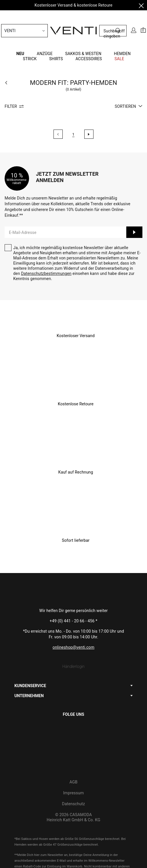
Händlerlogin (74, 627)
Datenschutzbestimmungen (46, 234)
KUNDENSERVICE (30, 647)
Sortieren (129, 67)
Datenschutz (74, 765)
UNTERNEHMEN (29, 657)
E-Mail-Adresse (23, 193)
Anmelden (134, 193)
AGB (74, 743)
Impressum (74, 754)
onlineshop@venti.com (73, 608)
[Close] (141, 7)
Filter (15, 67)
